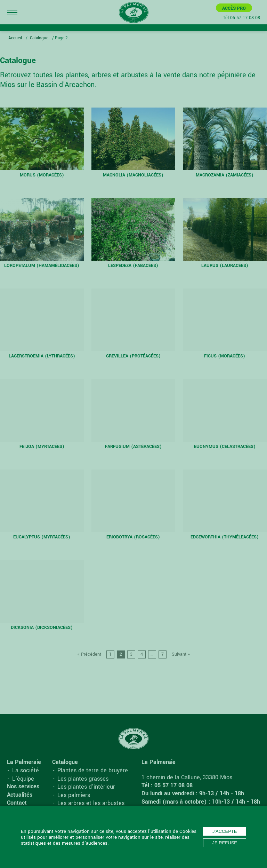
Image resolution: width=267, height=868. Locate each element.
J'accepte (225, 831)
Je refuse (225, 843)
